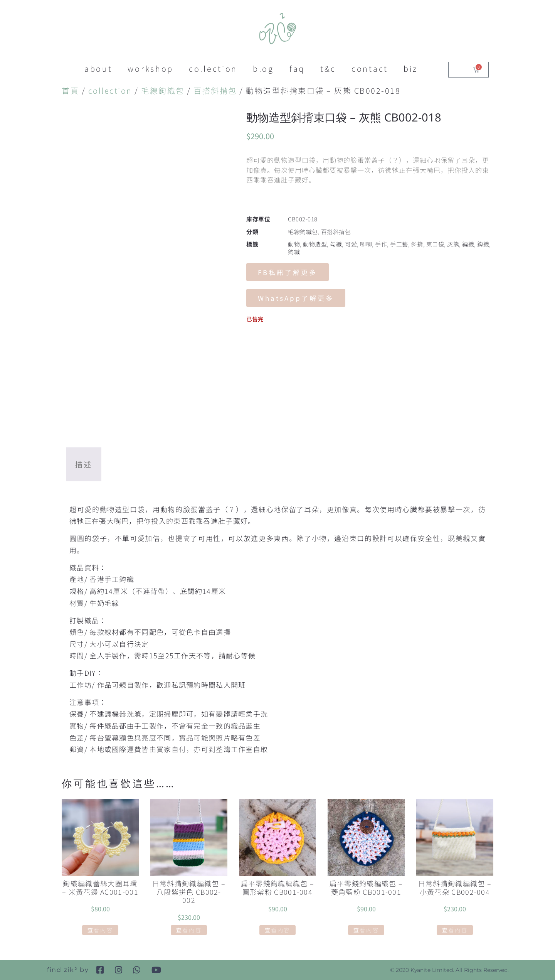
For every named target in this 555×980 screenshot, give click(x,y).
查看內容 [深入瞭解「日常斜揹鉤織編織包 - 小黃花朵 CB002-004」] (455, 930)
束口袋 (435, 244)
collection (213, 68)
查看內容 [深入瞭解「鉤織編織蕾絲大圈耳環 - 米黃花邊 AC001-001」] (100, 930)
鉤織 (294, 252)
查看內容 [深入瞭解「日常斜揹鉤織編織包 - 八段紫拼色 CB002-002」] (189, 930)
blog (263, 68)
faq (297, 68)
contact (370, 68)
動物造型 (315, 244)
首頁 (70, 90)
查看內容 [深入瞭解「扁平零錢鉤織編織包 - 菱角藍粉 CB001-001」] (366, 930)
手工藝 (399, 244)
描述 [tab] (84, 464)
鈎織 (483, 244)
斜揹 (417, 244)
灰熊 (453, 244)
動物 (294, 244)
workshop (151, 68)
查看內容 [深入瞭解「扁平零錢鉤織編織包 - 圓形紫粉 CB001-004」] (278, 930)
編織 (468, 244)
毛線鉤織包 (163, 90)
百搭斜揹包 (215, 90)
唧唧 (366, 244)
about (98, 68)
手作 (381, 244)
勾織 (336, 244)
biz (411, 68)
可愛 (351, 244)
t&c (328, 68)
